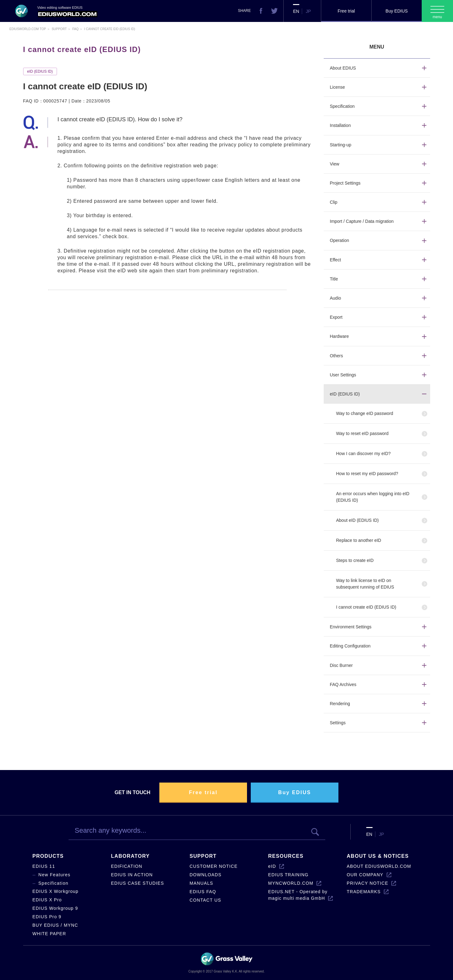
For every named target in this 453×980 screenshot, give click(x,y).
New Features (55, 875)
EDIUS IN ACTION (132, 875)
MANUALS (202, 883)
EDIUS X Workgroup (56, 891)
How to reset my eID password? (367, 474)
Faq (75, 29)
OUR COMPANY (365, 875)
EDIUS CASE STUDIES (138, 883)
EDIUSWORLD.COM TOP (28, 29)
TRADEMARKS (364, 892)
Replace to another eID (359, 540)
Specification (54, 883)
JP (308, 11)
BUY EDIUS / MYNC (55, 925)
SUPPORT (203, 856)
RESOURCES (286, 856)
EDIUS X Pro (47, 900)
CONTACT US (206, 900)
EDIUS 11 (44, 866)
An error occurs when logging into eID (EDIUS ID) (373, 497)
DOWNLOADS (206, 875)
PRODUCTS (48, 856)
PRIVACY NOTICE (368, 883)
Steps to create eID (355, 560)
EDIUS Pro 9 (47, 917)
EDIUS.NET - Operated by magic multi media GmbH (298, 895)
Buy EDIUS (397, 11)
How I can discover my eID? (363, 453)
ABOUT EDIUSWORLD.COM (379, 866)
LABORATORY (131, 856)
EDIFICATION (127, 866)
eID (272, 866)
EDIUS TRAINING (288, 875)
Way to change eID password (365, 413)
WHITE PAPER (49, 934)
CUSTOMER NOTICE (214, 866)
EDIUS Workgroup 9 (55, 908)
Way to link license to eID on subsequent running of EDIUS (365, 584)
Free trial (346, 11)
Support (59, 29)
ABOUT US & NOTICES (378, 856)
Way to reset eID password (363, 433)
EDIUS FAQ (203, 892)
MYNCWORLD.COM (291, 883)
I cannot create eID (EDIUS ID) (366, 607)
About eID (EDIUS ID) (358, 520)
